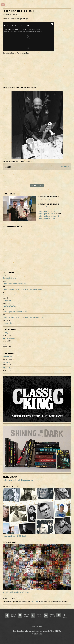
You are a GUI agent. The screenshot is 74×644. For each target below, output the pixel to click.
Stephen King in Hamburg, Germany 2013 (49, 216)
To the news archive (37, 186)
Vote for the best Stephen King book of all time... (16, 592)
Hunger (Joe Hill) (7, 323)
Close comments (65, 166)
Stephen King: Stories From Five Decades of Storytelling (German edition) (22, 289)
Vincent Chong (38, 633)
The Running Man (7, 357)
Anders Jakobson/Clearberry (32, 631)
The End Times (6, 362)
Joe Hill (5, 344)
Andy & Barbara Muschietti (10, 339)
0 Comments (8, 166)
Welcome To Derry (7, 368)
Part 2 (43, 199)
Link (32, 161)
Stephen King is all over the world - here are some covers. (18, 480)
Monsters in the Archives (9, 278)
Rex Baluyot (6, 333)
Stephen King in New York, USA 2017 (47, 218)
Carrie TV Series (7, 300)
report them (35, 601)
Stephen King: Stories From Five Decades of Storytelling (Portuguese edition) (23, 317)
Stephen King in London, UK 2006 (47, 211)
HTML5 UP (58, 631)
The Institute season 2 (9, 295)
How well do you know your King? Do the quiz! (15, 536)
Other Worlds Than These (9, 306)
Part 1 (39, 199)
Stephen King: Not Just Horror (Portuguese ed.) (15, 312)
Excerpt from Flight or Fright (18, 11)
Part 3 (48, 199)
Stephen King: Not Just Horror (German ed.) (14, 284)
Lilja (34, 626)
